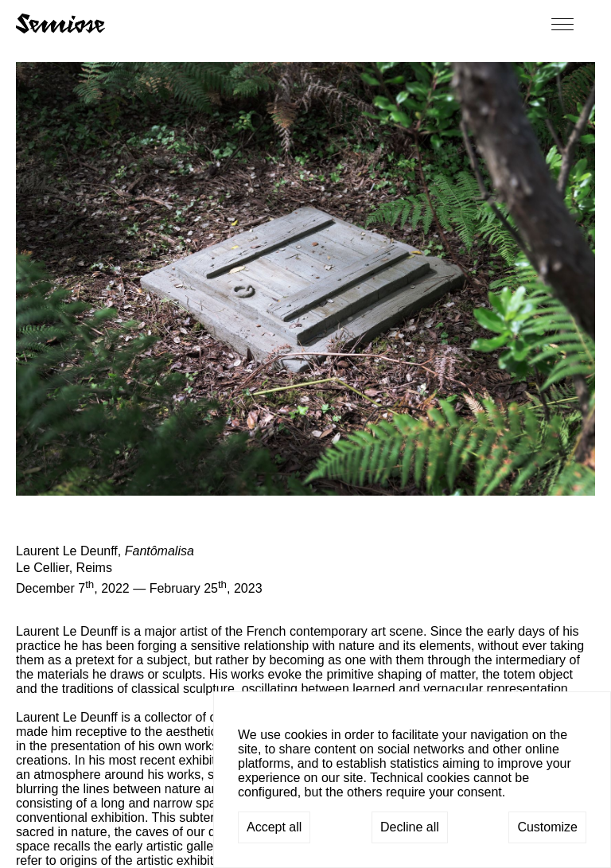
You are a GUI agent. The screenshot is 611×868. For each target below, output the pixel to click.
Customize (547, 827)
